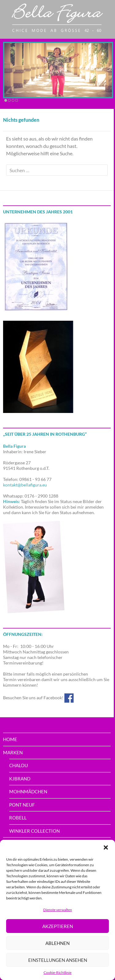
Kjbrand (20, 779)
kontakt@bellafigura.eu (25, 485)
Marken (13, 752)
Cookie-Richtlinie (57, 972)
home (10, 739)
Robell (18, 818)
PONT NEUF (22, 805)
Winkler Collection (34, 831)
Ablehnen (57, 943)
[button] (106, 847)
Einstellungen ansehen (58, 960)
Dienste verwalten (58, 910)
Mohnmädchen (28, 792)
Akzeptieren (58, 926)
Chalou (19, 765)
